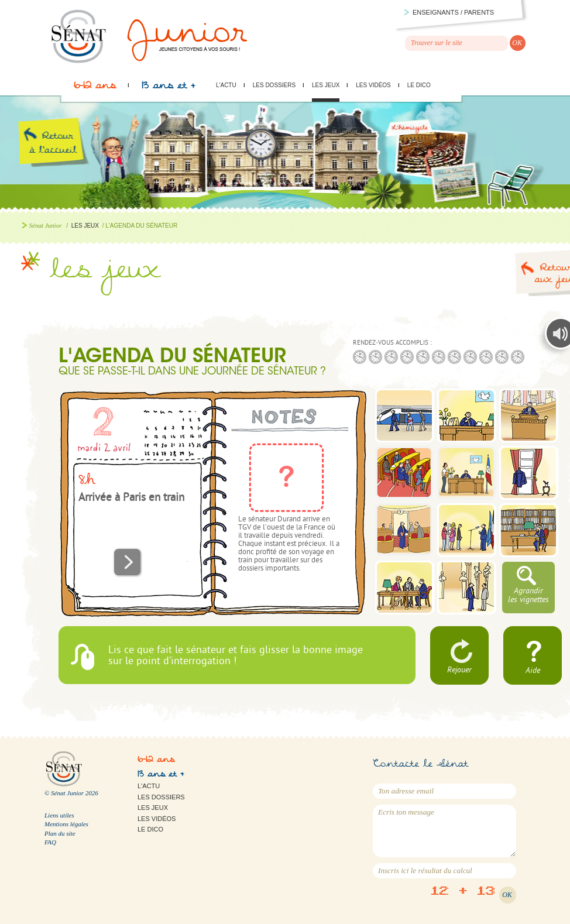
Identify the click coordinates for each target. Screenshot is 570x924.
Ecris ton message (444, 831)
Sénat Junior (46, 225)
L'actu (226, 85)
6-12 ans (95, 88)
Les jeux (326, 85)
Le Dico (419, 85)
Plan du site (60, 833)
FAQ (50, 842)
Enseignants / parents (453, 12)
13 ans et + (168, 88)
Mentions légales (66, 824)
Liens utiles (59, 815)
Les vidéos (373, 85)
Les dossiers (274, 85)
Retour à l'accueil (63, 157)
